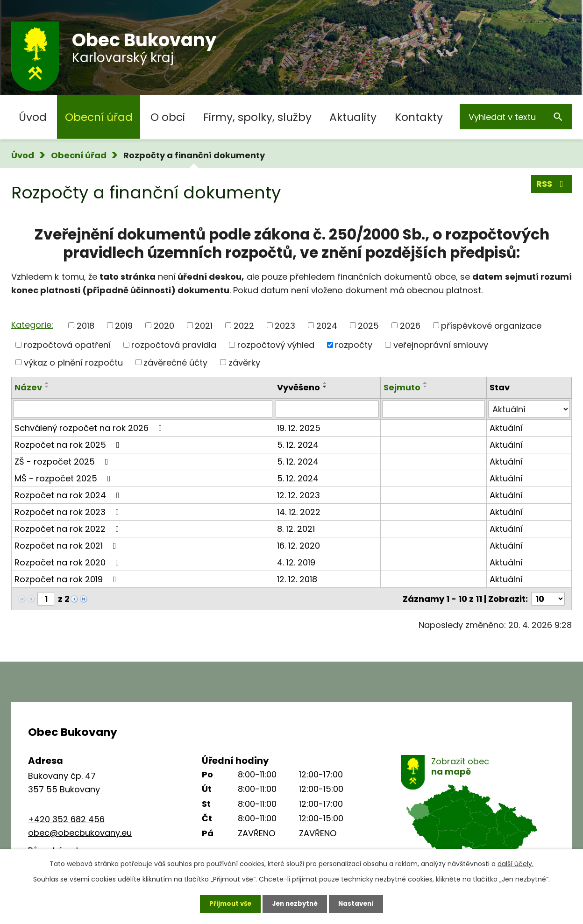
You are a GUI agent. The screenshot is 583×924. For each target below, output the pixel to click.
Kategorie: (32, 325)
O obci (168, 117)
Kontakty (419, 117)
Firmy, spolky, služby (257, 117)
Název (28, 387)
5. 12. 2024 (298, 445)
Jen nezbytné (295, 903)
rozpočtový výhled (276, 345)
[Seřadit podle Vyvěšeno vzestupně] (325, 383)
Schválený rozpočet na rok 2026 (90, 428)
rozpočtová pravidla (174, 345)
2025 (368, 325)
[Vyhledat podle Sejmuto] (434, 409)
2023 (285, 325)
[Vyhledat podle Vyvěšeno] (327, 409)
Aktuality (353, 117)
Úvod (33, 117)
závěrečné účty (175, 362)
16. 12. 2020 (299, 546)
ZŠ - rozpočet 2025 (63, 462)
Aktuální (506, 428)
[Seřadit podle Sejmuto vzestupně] (426, 383)
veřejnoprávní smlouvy (441, 345)
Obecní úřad (99, 117)
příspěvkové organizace (491, 325)
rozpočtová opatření (67, 345)
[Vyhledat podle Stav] (529, 409)
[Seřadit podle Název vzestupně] (47, 383)
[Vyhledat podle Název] (143, 409)
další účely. (515, 862)
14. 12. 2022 (299, 512)
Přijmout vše (227, 903)
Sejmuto (402, 387)
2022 (244, 325)
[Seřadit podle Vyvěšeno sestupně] (325, 387)
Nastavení (360, 903)
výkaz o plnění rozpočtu (73, 362)
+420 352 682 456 (66, 819)
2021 (204, 325)
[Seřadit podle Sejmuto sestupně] (426, 387)
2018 (85, 325)
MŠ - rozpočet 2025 (64, 478)
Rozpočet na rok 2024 (69, 495)
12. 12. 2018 (297, 579)
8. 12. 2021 (296, 529)
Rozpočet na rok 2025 (69, 445)
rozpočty (354, 345)
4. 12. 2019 (296, 562)
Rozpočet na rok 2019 (67, 579)
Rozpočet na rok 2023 (69, 512)
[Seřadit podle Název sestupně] (47, 387)
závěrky (244, 362)
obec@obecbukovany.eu (80, 833)
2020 (164, 325)
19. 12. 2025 (299, 428)
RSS (552, 185)
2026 (410, 325)
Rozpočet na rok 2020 (69, 562)
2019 (124, 325)
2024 (327, 325)
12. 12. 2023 (299, 495)
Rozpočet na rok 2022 (69, 529)
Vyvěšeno (299, 387)
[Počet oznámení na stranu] (548, 599)
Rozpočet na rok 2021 (67, 546)
